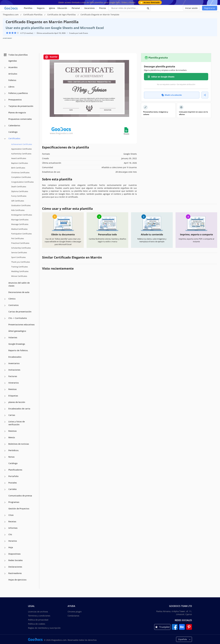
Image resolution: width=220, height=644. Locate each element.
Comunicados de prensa (20, 496)
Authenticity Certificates (21, 154)
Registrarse (210, 8)
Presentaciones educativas (21, 325)
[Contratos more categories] (5, 305)
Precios (103, 8)
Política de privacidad (38, 620)
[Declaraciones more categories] (5, 567)
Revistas (12, 389)
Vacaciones (90, 8)
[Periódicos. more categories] (5, 451)
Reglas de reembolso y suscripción (44, 628)
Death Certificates (19, 187)
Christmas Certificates (20, 172)
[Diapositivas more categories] (5, 554)
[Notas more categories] (5, 457)
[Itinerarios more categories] (5, 383)
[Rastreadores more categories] (5, 574)
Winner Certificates (19, 276)
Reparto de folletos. (18, 350)
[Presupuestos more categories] (5, 100)
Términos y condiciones (39, 616)
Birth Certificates (18, 168)
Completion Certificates (21, 177)
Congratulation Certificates (22, 182)
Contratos (13, 305)
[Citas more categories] (5, 515)
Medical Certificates (19, 229)
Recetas (12, 521)
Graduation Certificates (21, 205)
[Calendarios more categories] (5, 126)
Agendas (13, 61)
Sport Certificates (18, 257)
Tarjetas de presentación (21, 106)
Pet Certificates (18, 238)
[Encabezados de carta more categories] (5, 409)
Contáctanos (73, 616)
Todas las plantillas (16, 55)
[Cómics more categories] (5, 299)
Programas (14, 502)
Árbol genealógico (17, 331)
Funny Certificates (19, 196)
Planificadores (15, 470)
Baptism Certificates (20, 163)
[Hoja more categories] (5, 548)
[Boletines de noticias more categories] (5, 444)
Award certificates (19, 158)
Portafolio (13, 476)
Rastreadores (15, 573)
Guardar (51, 57)
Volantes (13, 337)
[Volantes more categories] (5, 338)
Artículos (13, 74)
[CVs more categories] (5, 535)
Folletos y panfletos (18, 93)
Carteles (12, 489)
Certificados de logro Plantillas (62, 15)
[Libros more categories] (5, 87)
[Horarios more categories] (5, 541)
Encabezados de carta (19, 409)
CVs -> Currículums (18, 318)
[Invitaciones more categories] (5, 370)
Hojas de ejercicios (17, 580)
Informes (13, 528)
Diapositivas (14, 554)
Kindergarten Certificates (22, 215)
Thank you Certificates (21, 262)
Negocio (41, 8)
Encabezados (15, 357)
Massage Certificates (20, 224)
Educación (62, 8)
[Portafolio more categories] (5, 477)
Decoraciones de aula (19, 292)
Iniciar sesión (191, 8)
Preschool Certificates (20, 243)
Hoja (11, 547)
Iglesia (52, 8)
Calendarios (14, 125)
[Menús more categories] (5, 438)
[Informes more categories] (5, 528)
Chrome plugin (75, 612)
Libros (11, 87)
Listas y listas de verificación (17, 423)
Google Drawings (17, 344)
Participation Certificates (21, 234)
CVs (10, 534)
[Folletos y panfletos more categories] (5, 93)
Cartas (12, 415)
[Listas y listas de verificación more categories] (5, 422)
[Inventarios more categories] (5, 364)
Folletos (12, 80)
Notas (11, 457)
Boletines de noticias (19, 444)
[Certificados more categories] (5, 139)
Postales (13, 483)
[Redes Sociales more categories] (5, 561)
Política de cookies (37, 624)
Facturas (13, 376)
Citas (11, 515)
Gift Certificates (18, 201)
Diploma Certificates (20, 191)
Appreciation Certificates (21, 149)
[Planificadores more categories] (5, 470)
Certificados (14, 138)
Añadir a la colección (172, 95)
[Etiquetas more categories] (5, 396)
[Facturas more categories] (5, 377)
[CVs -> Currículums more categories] (5, 318)
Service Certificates (19, 252)
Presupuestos (15, 100)
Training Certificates (20, 267)
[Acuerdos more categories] (5, 68)
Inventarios (14, 363)
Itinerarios (14, 383)
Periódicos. (14, 450)
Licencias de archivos (38, 612)
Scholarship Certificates (21, 248)
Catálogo (13, 132)
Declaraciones (15, 567)
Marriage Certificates (20, 220)
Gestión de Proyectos (19, 509)
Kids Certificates (18, 210)
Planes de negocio (17, 113)
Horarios (13, 541)
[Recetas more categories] (5, 522)
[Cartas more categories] (5, 415)
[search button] (148, 8)
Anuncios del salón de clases (19, 284)
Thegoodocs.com (11, 15)
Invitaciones (14, 370)
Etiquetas (13, 396)
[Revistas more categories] (5, 390)
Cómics (12, 299)
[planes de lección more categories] (5, 402)
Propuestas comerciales (20, 119)
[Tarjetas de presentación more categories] (5, 106)
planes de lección (17, 402)
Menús (12, 437)
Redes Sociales (16, 560)
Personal (76, 8)
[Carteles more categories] (5, 490)
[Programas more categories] (5, 502)
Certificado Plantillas (33, 15)
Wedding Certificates (20, 271)
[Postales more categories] (5, 483)
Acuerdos (13, 67)
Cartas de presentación (20, 312)
